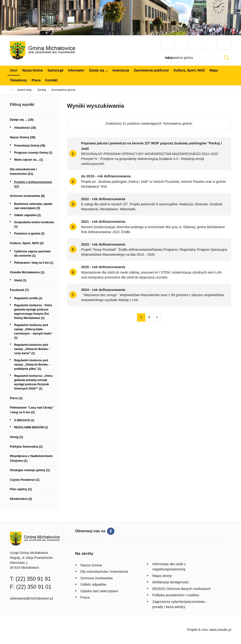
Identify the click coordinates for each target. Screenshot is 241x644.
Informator (76, 70)
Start (14, 70)
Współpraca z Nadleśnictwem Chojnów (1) (31, 458)
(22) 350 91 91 (33, 579)
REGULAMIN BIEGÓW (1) (31, 427)
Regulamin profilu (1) (28, 298)
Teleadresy (18, 80)
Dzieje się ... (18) (22, 120)
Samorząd (55, 70)
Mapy (214, 70)
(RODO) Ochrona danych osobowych (181, 589)
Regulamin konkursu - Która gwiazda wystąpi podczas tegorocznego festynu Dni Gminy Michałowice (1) (33, 312)
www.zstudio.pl (220, 630)
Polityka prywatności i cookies (176, 595)
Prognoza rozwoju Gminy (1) (33, 153)
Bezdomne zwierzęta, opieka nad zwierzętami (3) (33, 206)
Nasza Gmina (32, 70)
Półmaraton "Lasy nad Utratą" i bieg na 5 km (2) (32, 410)
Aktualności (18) (25, 128)
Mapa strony (162, 576)
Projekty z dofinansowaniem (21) (33, 184)
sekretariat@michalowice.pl (31, 598)
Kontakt (51, 80)
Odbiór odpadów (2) (27, 215)
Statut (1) (20, 280)
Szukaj (226, 58)
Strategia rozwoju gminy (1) (30, 470)
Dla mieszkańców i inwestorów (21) (23, 172)
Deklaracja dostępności (171, 582)
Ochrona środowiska (97, 578)
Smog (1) (16, 437)
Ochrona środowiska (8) (27, 196)
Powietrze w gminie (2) (29, 234)
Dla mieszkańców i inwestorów (104, 571)
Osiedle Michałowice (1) (27, 272)
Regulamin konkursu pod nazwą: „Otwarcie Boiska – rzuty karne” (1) (32, 349)
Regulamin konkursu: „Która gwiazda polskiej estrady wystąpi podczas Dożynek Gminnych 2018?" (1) (33, 382)
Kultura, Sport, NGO (189, 70)
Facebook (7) (19, 290)
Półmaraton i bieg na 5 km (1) (34, 263)
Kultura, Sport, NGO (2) (27, 243)
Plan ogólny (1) (21, 489)
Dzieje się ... (98, 70)
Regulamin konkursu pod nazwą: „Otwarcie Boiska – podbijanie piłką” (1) (32, 365)
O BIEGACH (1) (24, 420)
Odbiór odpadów (93, 584)
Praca (36, 80)
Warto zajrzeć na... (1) (28, 160)
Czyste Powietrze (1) (25, 480)
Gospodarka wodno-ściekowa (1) (34, 224)
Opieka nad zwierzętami (99, 591)
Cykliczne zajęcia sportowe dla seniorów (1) (32, 254)
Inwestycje (121, 70)
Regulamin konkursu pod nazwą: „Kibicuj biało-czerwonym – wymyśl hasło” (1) (33, 331)
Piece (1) (16, 398)
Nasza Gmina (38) (23, 137)
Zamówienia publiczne (151, 70)
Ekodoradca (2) (21, 499)
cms (205, 630)
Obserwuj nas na (90, 531)
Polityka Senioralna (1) (26, 447)
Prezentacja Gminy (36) (30, 146)
